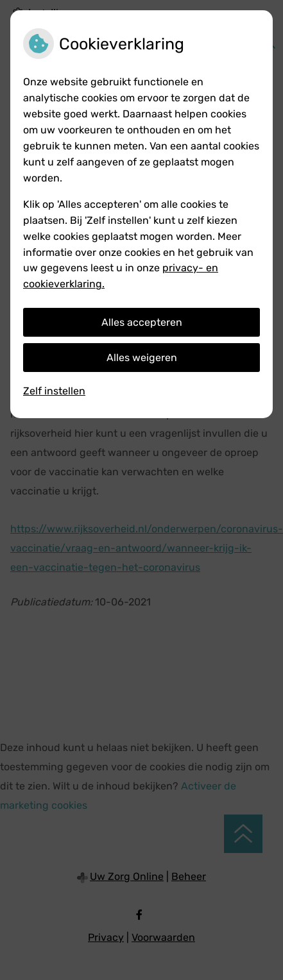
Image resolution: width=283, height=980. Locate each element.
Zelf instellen (54, 391)
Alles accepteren (142, 322)
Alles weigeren (142, 358)
